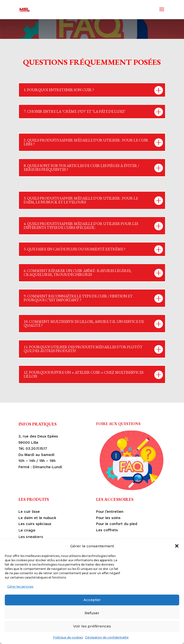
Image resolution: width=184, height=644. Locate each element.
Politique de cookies (68, 637)
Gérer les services (20, 587)
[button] (177, 546)
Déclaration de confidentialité (107, 637)
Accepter (92, 600)
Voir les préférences (92, 626)
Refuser (92, 613)
